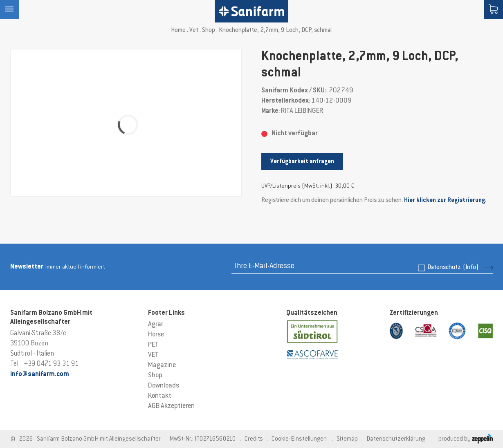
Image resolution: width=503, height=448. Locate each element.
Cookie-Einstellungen (299, 439)
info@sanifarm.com (40, 374)
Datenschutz (453, 268)
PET (153, 345)
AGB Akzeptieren (171, 406)
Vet (194, 30)
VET (153, 355)
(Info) (471, 268)
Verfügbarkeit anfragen (302, 162)
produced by (466, 439)
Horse (156, 335)
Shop (209, 30)
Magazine (162, 365)
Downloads (164, 386)
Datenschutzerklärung (396, 439)
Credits (254, 439)
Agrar (156, 325)
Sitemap (347, 439)
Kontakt (160, 396)
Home (178, 30)
